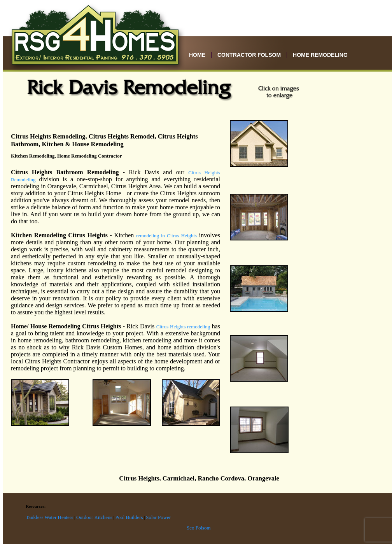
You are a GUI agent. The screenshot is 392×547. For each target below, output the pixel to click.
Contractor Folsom (249, 55)
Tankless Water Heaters (49, 517)
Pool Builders (129, 517)
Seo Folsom (199, 528)
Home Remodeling (320, 55)
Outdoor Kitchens (94, 517)
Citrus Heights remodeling (183, 327)
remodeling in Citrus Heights (166, 236)
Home (197, 55)
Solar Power (158, 517)
